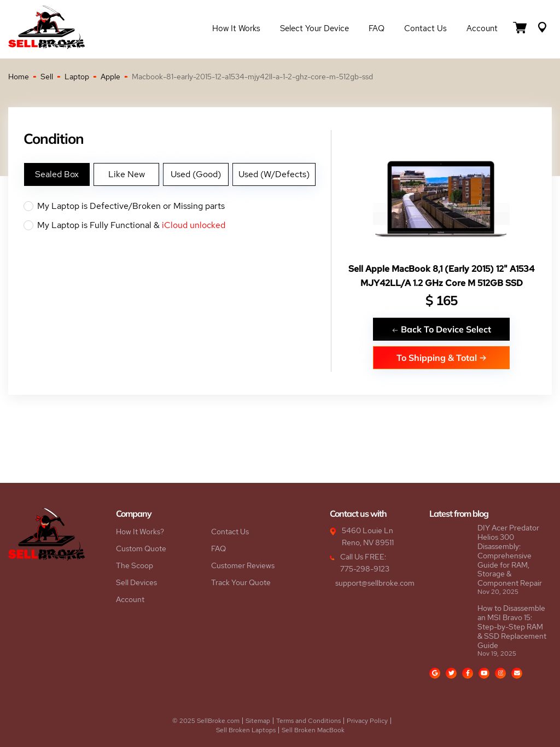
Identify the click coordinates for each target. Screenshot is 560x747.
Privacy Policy (367, 721)
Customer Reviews (243, 565)
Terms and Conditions (308, 721)
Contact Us (425, 28)
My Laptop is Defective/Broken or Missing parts (177, 206)
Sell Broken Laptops (246, 730)
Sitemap (258, 721)
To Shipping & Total (442, 357)
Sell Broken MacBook (313, 730)
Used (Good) (196, 174)
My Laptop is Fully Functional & (177, 225)
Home (19, 77)
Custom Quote (141, 548)
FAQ (377, 28)
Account (482, 28)
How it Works (236, 28)
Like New (127, 174)
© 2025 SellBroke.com (206, 721)
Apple (110, 77)
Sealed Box (57, 174)
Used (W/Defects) (274, 174)
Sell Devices (136, 582)
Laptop (77, 77)
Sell (47, 77)
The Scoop (135, 565)
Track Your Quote (241, 582)
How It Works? (140, 532)
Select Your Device (314, 28)
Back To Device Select (441, 329)
